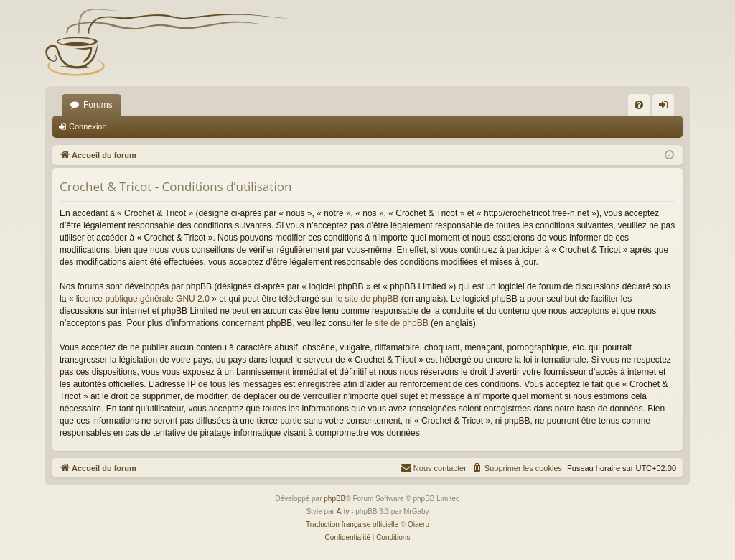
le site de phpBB (367, 299)
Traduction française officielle (352, 524)
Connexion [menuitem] (666, 108)
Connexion (88, 126)
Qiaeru (418, 524)
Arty (343, 512)
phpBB (334, 499)
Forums (98, 105)
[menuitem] (639, 105)
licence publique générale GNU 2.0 (143, 299)
